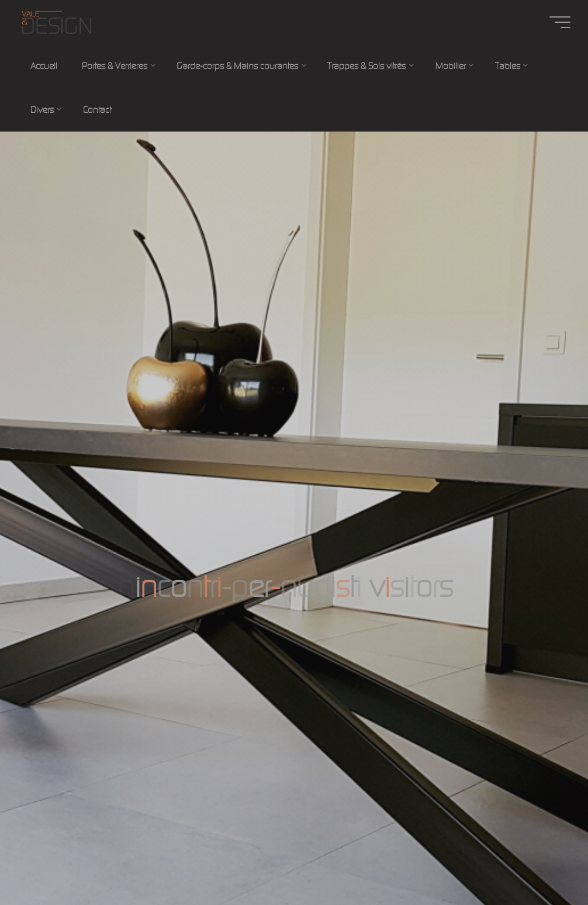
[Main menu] (560, 22)
